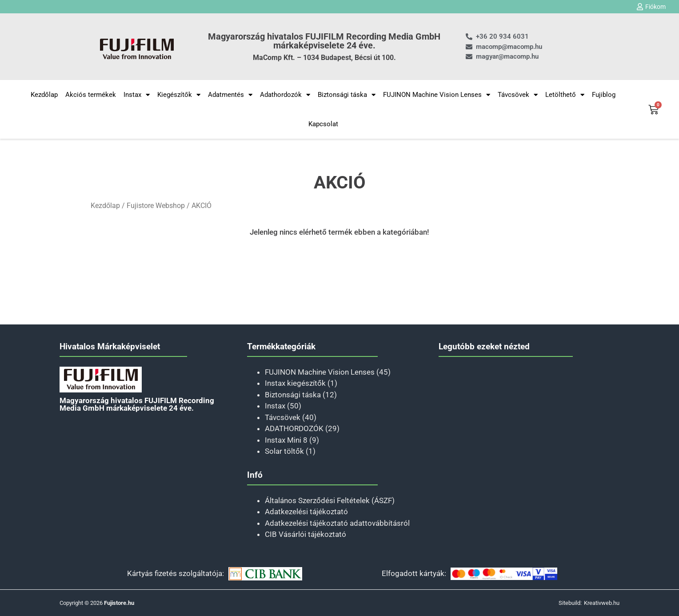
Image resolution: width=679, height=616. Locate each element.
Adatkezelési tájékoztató (306, 512)
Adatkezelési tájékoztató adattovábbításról (337, 523)
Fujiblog (604, 95)
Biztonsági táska (347, 95)
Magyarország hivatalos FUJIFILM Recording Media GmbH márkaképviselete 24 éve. (324, 41)
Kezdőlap (44, 95)
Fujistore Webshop (156, 206)
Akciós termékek (91, 95)
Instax (137, 95)
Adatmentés (230, 95)
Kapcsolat (323, 124)
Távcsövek (518, 95)
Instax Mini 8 (286, 440)
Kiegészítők (179, 95)
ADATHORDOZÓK (294, 428)
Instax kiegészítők (295, 383)
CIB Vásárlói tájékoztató (306, 534)
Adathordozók (285, 95)
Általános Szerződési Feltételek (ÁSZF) (330, 500)
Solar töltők (284, 451)
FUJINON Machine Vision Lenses (437, 95)
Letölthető (565, 95)
